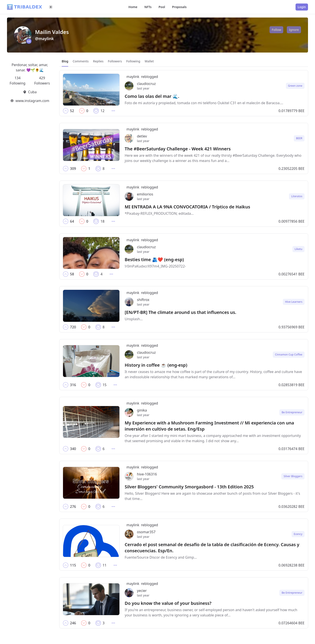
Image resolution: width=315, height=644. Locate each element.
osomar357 (146, 532)
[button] (66, 111)
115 (73, 565)
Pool (162, 7)
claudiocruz (146, 84)
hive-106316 (147, 474)
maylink (133, 77)
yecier (142, 591)
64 (72, 221)
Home (133, 7)
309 (73, 169)
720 (73, 327)
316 (73, 385)
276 (73, 507)
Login (302, 7)
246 (73, 623)
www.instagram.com (32, 101)
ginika (142, 410)
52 (72, 111)
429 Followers (42, 81)
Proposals (179, 7)
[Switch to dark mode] (51, 7)
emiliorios (145, 194)
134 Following (17, 81)
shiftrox (143, 300)
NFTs (148, 7)
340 (73, 449)
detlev (142, 136)
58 (72, 274)
